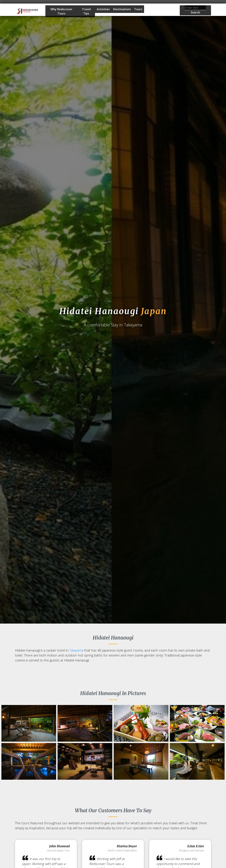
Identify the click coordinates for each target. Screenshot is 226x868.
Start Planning (157, 10)
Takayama (76, 650)
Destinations (122, 9)
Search (195, 12)
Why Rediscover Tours (61, 11)
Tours (138, 9)
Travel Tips (86, 11)
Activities (103, 9)
